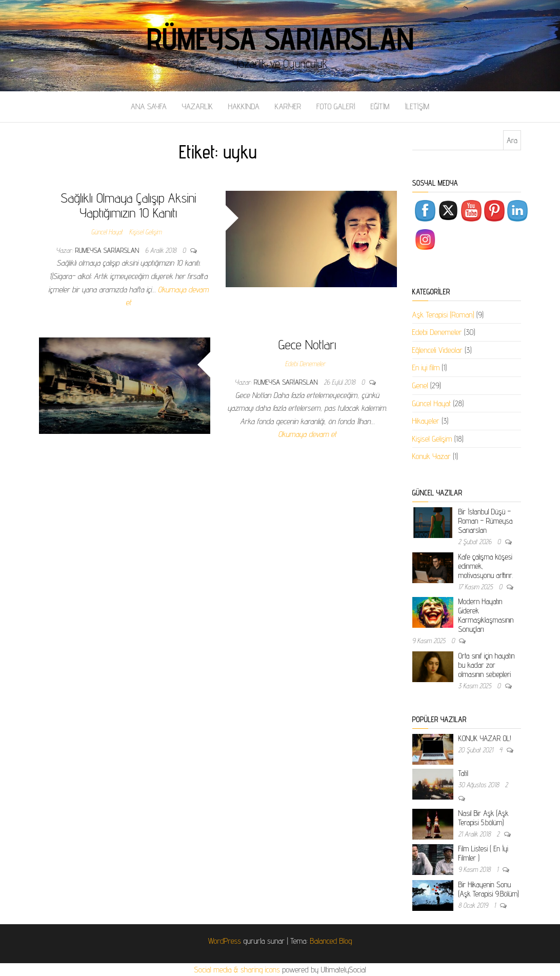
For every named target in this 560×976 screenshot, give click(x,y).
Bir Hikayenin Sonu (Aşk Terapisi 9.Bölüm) (489, 889)
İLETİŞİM (417, 106)
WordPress (225, 941)
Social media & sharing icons (238, 970)
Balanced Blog (331, 941)
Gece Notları (307, 344)
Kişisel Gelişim (145, 232)
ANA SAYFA (149, 106)
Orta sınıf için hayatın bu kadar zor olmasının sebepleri (487, 665)
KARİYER (288, 106)
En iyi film (426, 367)
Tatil (463, 773)
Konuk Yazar (432, 456)
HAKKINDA (244, 106)
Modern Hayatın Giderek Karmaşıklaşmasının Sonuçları (486, 615)
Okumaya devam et (307, 434)
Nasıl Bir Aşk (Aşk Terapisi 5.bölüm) (484, 818)
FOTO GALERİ (336, 106)
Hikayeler (426, 421)
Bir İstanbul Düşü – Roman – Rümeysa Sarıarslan (486, 521)
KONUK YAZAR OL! (485, 738)
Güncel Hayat (107, 232)
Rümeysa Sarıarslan (280, 38)
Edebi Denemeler (305, 364)
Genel (420, 385)
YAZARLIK (197, 106)
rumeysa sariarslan (108, 250)
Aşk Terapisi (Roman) (443, 315)
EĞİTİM (380, 106)
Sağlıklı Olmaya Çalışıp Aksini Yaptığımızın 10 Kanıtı (128, 205)
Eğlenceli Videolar (437, 350)
